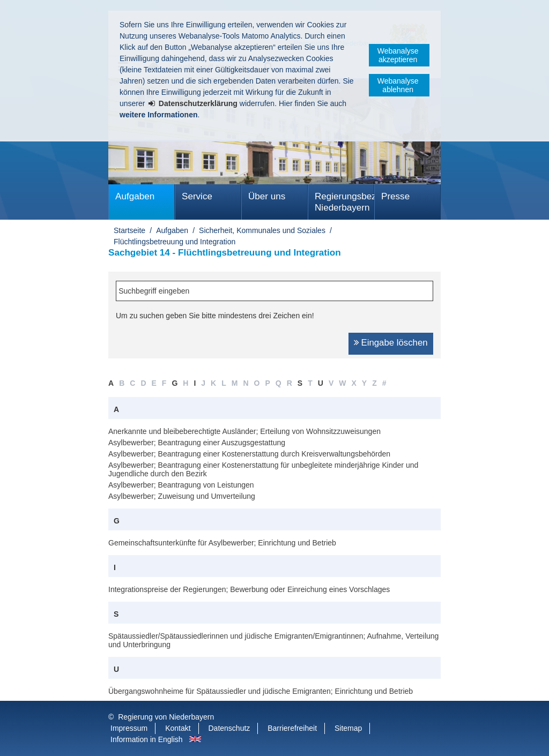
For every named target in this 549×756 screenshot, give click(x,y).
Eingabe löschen (395, 343)
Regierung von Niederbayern (166, 717)
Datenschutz (229, 728)
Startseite (129, 230)
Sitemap (348, 728)
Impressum (129, 728)
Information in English (147, 739)
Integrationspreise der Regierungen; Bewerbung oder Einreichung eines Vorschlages (249, 589)
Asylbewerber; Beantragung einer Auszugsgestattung (197, 443)
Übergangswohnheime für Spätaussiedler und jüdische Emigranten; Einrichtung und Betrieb (261, 691)
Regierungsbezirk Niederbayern (344, 202)
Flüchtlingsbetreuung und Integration (175, 242)
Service (197, 196)
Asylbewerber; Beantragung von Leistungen (181, 485)
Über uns (267, 196)
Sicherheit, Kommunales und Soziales (262, 230)
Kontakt (178, 728)
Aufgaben (135, 196)
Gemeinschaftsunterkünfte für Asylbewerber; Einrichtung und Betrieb (222, 543)
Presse (395, 196)
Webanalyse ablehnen (398, 85)
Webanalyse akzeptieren (398, 55)
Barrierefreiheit (292, 728)
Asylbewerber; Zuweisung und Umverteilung (182, 496)
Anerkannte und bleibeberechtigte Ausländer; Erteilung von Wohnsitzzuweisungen (244, 431)
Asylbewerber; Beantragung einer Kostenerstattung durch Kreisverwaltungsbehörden (249, 454)
